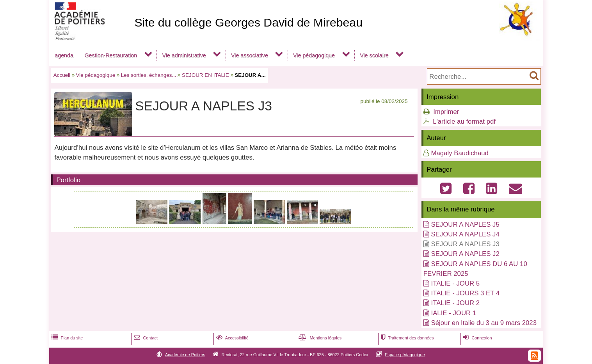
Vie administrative (184, 55)
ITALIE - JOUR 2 (455, 303)
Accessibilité (232, 338)
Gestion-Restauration (111, 55)
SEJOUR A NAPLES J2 (465, 254)
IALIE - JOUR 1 (453, 313)
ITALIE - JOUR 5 (455, 283)
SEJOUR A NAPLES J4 (465, 234)
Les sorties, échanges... (149, 75)
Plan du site (66, 338)
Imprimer (446, 112)
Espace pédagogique (405, 355)
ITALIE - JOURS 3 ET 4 (465, 293)
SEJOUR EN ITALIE (205, 75)
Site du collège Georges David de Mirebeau (248, 22)
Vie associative (250, 55)
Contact (145, 338)
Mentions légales (319, 338)
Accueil (62, 75)
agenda (64, 55)
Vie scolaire (374, 55)
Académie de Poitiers (185, 355)
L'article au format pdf (464, 122)
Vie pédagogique (314, 55)
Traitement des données (406, 338)
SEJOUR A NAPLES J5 (465, 225)
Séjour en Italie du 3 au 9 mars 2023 (484, 323)
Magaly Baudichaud (460, 153)
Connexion (477, 338)
